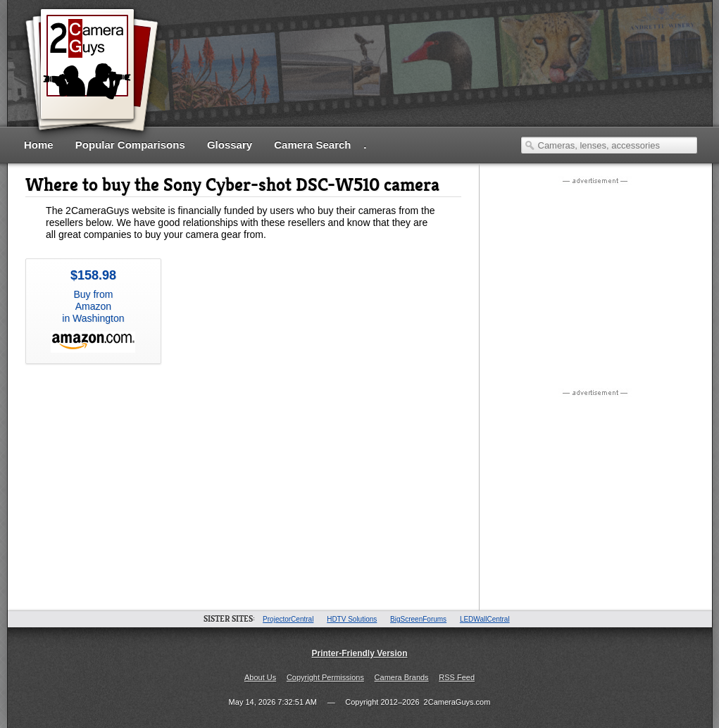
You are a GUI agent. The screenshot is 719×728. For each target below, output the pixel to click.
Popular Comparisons (130, 145)
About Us (260, 677)
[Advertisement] (441, 69)
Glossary (230, 145)
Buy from (93, 310)
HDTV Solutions (352, 619)
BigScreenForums (418, 619)
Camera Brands (402, 677)
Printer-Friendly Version (359, 653)
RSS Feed (457, 677)
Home (39, 145)
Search (530, 145)
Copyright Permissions (325, 677)
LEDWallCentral (485, 619)
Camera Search (312, 145)
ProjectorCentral (288, 619)
